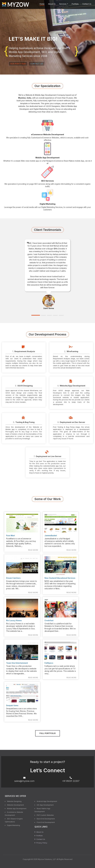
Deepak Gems (12, 705)
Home (42, 4)
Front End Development (46, 822)
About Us (52, 4)
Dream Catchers (13, 578)
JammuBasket (51, 535)
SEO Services (47, 181)
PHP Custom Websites (45, 815)
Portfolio (75, 4)
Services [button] (64, 4)
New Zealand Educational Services (60, 578)
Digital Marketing (48, 204)
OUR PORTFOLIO (18, 64)
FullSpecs (49, 663)
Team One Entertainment (17, 663)
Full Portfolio (48, 733)
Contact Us (87, 4)
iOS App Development (45, 805)
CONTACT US (37, 64)
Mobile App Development (47, 158)
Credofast (49, 620)
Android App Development (47, 801)
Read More (33, 550)
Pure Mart (11, 535)
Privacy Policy (41, 843)
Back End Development (46, 819)
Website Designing (14, 801)
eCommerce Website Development (47, 134)
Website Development (15, 805)
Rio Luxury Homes (14, 620)
